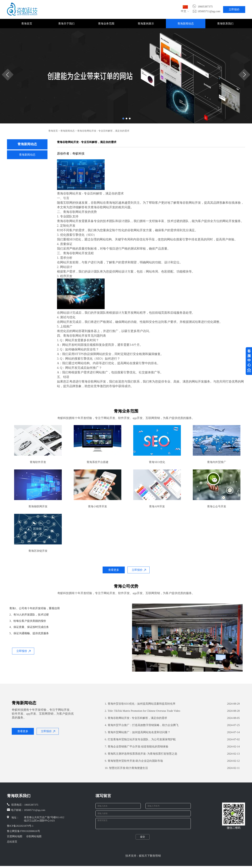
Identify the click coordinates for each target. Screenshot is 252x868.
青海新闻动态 (186, 24)
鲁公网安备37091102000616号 (23, 831)
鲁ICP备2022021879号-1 (20, 826)
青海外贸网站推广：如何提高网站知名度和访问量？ (138, 732)
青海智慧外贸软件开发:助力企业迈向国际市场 (134, 761)
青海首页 (27, 24)
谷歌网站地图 (34, 836)
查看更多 (114, 570)
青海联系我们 (225, 24)
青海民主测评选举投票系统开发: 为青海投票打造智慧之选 (141, 754)
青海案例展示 (146, 24)
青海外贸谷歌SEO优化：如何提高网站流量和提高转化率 (140, 704)
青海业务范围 (106, 24)
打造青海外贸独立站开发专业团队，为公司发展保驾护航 (140, 739)
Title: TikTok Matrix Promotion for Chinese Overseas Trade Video (143, 711)
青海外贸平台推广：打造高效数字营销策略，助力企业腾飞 (142, 725)
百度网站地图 (15, 836)
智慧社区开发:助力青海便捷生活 (126, 768)
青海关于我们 (66, 24)
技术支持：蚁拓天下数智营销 (143, 858)
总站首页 (12, 842)
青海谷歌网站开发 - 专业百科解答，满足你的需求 (136, 718)
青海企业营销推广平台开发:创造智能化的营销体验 (137, 747)
